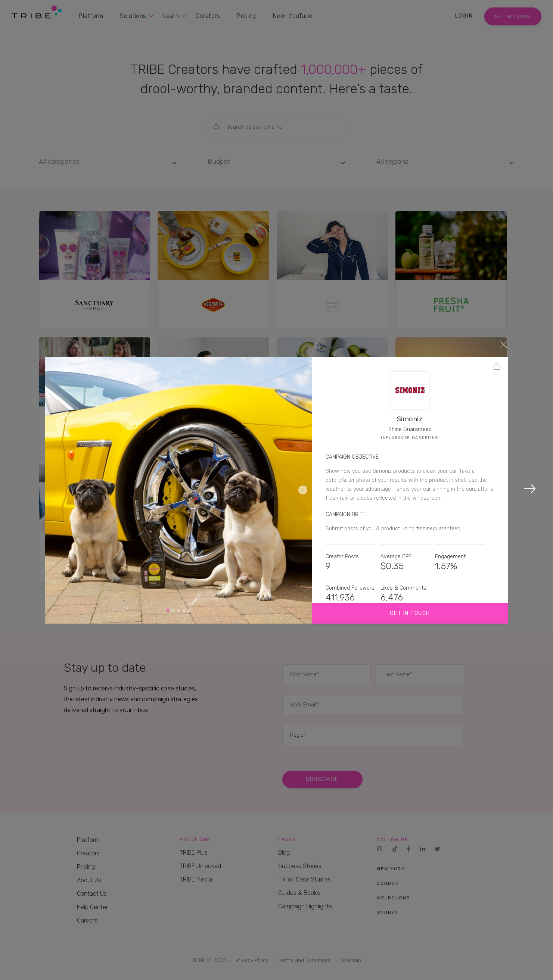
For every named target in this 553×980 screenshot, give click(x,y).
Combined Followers (350, 588)
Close (504, 344)
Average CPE (396, 557)
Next (303, 490)
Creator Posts (342, 557)
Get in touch (410, 613)
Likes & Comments (403, 588)
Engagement (450, 557)
